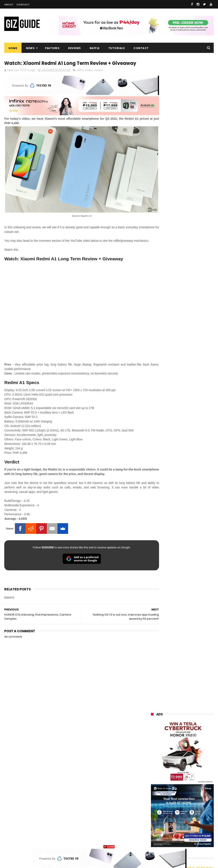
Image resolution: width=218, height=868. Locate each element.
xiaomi (98, 78)
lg (197, 762)
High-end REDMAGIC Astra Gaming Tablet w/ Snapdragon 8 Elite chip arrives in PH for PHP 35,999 (181, 457)
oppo (152, 738)
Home (13, 48)
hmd (196, 833)
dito (195, 778)
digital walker (158, 809)
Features (52, 48)
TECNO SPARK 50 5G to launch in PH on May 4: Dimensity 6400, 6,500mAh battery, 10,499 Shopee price (182, 510)
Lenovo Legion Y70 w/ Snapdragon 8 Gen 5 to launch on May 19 (192, 533)
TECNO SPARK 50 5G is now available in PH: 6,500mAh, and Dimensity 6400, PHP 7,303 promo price (181, 484)
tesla (174, 841)
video (89, 78)
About (9, 4)
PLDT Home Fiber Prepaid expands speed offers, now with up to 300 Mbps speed (193, 577)
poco (176, 786)
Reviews (75, 48)
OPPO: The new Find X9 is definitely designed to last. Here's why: (182, 219)
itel (196, 801)
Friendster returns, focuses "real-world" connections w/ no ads (191, 366)
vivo (152, 746)
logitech (154, 817)
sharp (177, 793)
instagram (156, 825)
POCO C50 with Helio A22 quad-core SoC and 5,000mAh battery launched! (193, 432)
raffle (80, 78)
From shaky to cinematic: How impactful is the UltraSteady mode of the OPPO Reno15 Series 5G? (193, 410)
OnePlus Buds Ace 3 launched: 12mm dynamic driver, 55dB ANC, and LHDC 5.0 (193, 387)
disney (175, 833)
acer (174, 778)
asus (176, 754)
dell (193, 817)
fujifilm (154, 793)
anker (180, 825)
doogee (186, 809)
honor (153, 754)
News (30, 48)
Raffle (95, 48)
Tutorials (117, 48)
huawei (154, 730)
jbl (175, 817)
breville (195, 841)
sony (152, 778)
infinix (176, 762)
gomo (153, 833)
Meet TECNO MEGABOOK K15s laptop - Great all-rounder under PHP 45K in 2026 (193, 554)
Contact (23, 4)
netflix (153, 801)
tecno (178, 770)
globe (153, 762)
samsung (182, 730)
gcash (153, 786)
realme (176, 746)
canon (176, 801)
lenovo (153, 770)
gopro (153, 841)
